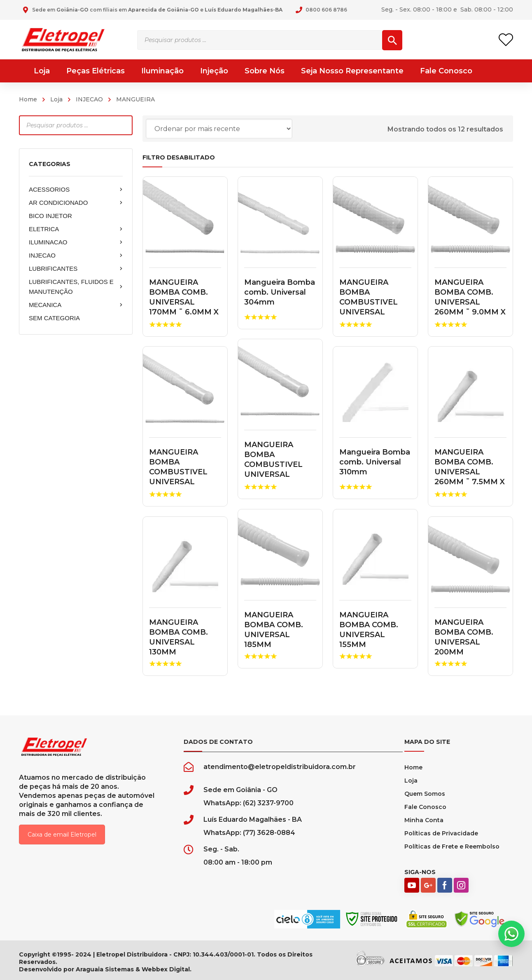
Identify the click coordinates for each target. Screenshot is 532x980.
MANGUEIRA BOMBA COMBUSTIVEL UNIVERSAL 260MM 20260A (179, 472)
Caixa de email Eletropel (62, 835)
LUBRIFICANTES (76, 269)
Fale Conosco (425, 807)
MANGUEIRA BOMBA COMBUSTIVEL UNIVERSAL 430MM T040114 (371, 302)
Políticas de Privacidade (441, 833)
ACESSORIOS (76, 190)
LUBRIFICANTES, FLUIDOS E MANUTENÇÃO (76, 287)
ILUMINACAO (76, 242)
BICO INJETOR (50, 216)
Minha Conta (424, 820)
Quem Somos (425, 794)
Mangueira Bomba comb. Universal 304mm (280, 292)
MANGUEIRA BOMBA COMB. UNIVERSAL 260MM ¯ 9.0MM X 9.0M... (470, 302)
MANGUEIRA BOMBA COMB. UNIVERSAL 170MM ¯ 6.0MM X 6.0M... (184, 302)
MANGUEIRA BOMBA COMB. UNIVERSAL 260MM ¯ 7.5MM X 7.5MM (470, 472)
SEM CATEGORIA (54, 318)
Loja (56, 99)
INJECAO (89, 99)
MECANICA (76, 305)
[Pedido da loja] (219, 129)
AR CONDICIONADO (76, 203)
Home (28, 99)
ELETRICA (76, 229)
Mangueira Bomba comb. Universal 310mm (375, 462)
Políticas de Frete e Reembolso (452, 846)
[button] (511, 934)
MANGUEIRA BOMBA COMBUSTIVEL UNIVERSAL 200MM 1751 (273, 464)
